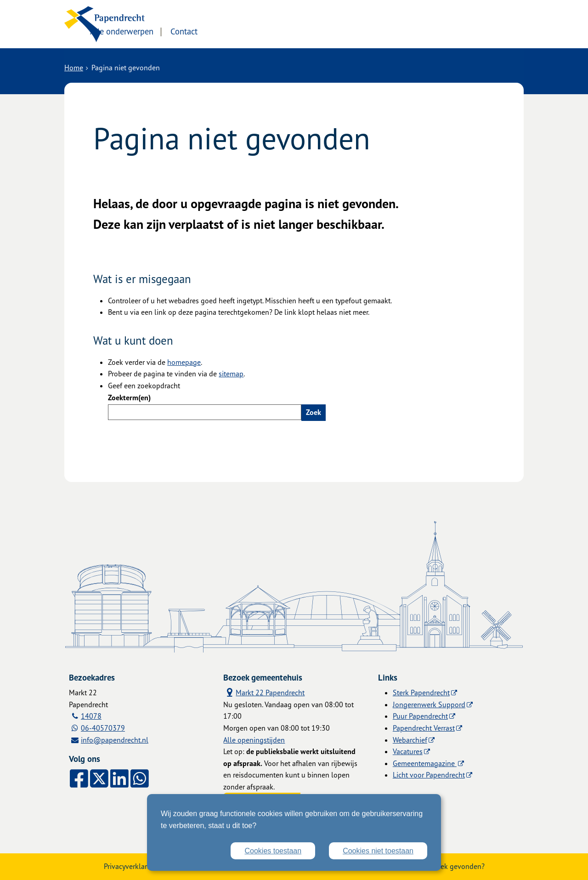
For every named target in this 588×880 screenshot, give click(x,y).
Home (74, 68)
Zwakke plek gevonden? (446, 866)
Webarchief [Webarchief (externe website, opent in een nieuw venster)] (410, 740)
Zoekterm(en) (129, 397)
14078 (91, 716)
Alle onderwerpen (198, 31)
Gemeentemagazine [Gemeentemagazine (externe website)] (425, 763)
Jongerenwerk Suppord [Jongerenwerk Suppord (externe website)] (429, 704)
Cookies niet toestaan (378, 851)
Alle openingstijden (254, 740)
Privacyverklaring (130, 866)
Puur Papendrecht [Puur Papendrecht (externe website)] (420, 716)
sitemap (231, 374)
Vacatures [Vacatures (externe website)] (408, 751)
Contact (261, 31)
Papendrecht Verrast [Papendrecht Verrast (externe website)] (424, 728)
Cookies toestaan (273, 851)
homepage (184, 362)
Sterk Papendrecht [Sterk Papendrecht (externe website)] (421, 693)
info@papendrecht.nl (115, 740)
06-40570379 (103, 728)
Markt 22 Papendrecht (264, 692)
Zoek (314, 412)
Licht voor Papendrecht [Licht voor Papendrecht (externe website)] (429, 775)
